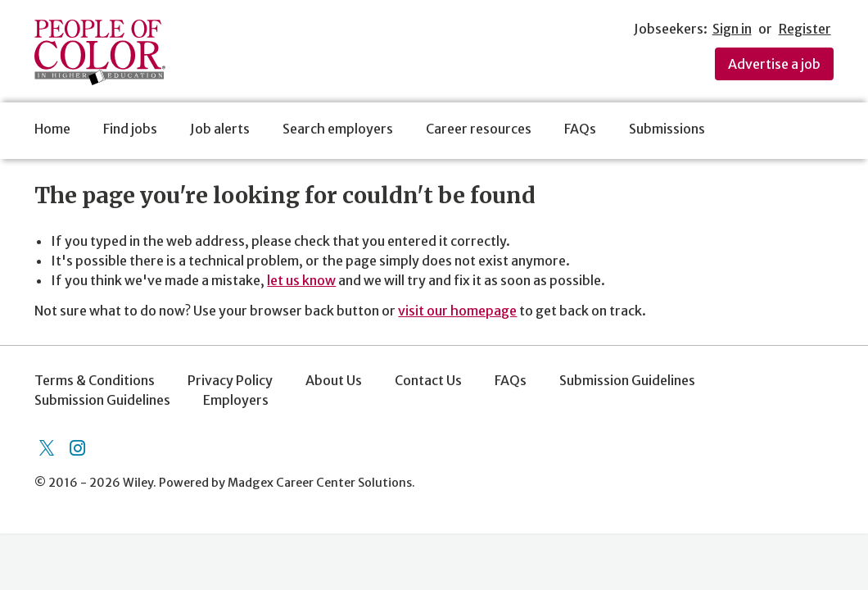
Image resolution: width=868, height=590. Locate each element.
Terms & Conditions (95, 380)
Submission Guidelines (627, 380)
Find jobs (130, 129)
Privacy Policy (230, 380)
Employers (236, 400)
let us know (301, 280)
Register (805, 29)
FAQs (580, 129)
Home (52, 129)
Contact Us (428, 380)
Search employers (338, 129)
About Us (334, 380)
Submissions (667, 129)
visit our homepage (457, 311)
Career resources (479, 129)
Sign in (732, 29)
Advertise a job (774, 64)
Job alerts (220, 129)
